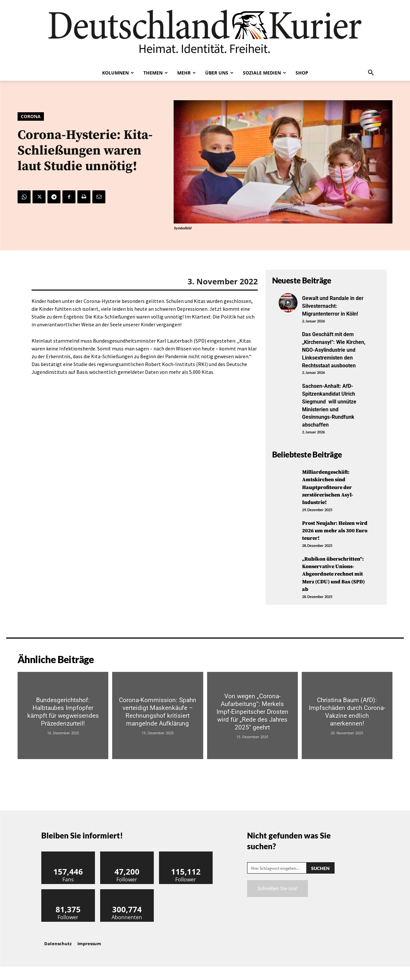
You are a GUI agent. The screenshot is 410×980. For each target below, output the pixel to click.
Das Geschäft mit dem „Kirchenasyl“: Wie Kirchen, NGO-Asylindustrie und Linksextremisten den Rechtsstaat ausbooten (332, 353)
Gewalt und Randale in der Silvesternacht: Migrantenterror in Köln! (334, 306)
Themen (156, 73)
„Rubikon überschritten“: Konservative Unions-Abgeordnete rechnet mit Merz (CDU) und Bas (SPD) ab (335, 583)
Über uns (219, 73)
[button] (371, 73)
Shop (302, 73)
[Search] (320, 881)
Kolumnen (118, 73)
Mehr (186, 73)
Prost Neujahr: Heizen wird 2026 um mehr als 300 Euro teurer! (333, 536)
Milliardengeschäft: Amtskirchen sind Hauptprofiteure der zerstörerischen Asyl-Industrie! (331, 493)
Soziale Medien (265, 73)
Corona (31, 116)
